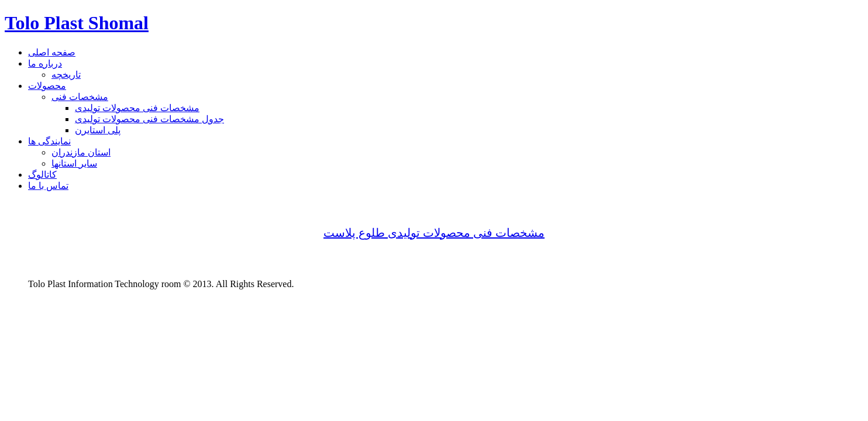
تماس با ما (48, 186)
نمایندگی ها (49, 141)
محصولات (47, 86)
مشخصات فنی (80, 97)
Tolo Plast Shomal (77, 23)
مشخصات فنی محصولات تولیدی (137, 108)
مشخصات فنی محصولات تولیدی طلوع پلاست (434, 233)
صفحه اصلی (52, 52)
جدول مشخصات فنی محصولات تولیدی (149, 119)
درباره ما (45, 63)
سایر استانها (74, 163)
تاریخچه (66, 75)
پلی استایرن (98, 130)
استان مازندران (81, 152)
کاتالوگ (42, 175)
